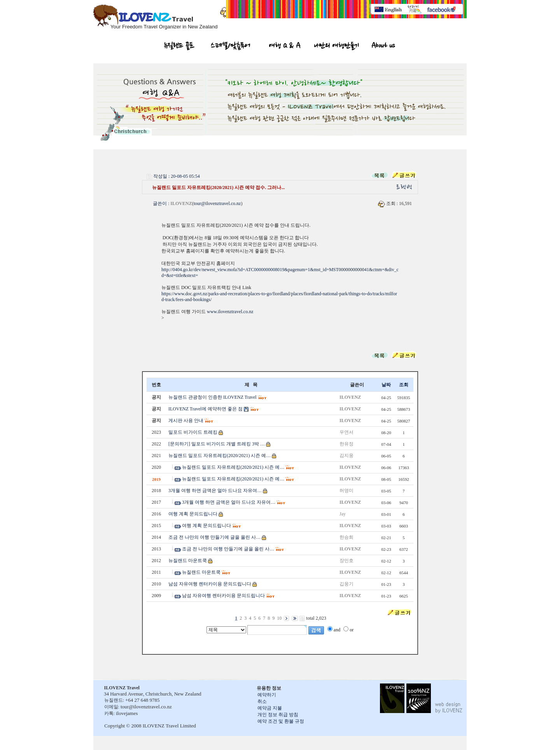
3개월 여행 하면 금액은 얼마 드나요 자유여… (215, 491)
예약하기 (267, 695)
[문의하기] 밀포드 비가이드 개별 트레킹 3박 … (217, 444)
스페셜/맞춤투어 (230, 47)
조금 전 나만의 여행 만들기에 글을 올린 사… (214, 537)
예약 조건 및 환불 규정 (281, 721)
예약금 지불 (270, 708)
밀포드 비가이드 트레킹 (193, 432)
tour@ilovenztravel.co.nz (217, 203)
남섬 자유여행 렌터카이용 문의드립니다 (210, 584)
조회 (404, 385)
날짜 (386, 385)
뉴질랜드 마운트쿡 (188, 561)
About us (383, 47)
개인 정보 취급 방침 (278, 715)
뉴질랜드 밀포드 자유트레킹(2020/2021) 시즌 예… (220, 456)
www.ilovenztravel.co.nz (230, 312)
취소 (262, 701)
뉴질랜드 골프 (179, 47)
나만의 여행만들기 (336, 47)
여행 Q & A (285, 47)
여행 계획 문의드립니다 (193, 514)
